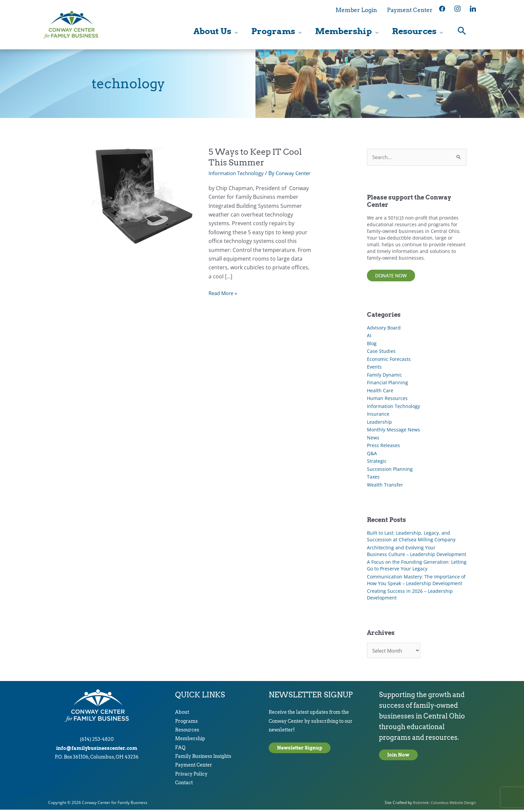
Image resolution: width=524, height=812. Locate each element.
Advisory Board (384, 329)
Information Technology (239, 174)
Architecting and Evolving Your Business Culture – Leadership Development (417, 552)
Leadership (379, 423)
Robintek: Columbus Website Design (442, 805)
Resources (187, 732)
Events (374, 368)
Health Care (380, 392)
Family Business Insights (203, 759)
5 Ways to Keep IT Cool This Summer (258, 158)
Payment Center (194, 768)
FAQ (180, 750)
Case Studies (381, 353)
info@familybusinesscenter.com (97, 751)
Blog (372, 345)
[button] (462, 32)
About (182, 714)
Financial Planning (387, 384)
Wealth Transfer (385, 486)
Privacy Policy (191, 776)
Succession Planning (390, 470)
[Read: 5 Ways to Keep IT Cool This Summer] (141, 196)
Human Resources (387, 400)
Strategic (377, 463)
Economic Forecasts (389, 360)
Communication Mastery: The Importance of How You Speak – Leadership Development (416, 581)
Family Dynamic (384, 376)
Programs (186, 723)
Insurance (378, 416)
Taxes (373, 478)
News (373, 439)
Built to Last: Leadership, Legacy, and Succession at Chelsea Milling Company (411, 537)
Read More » (224, 302)
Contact (184, 785)
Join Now (398, 757)
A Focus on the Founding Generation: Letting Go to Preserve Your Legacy (417, 567)
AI (369, 337)
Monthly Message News (394, 431)
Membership (190, 741)
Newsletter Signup (300, 750)
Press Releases (383, 447)
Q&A (372, 455)
